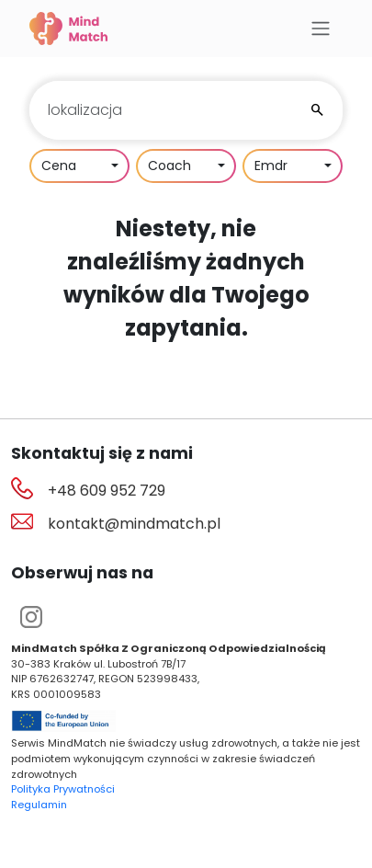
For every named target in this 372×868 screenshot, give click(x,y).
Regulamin (39, 805)
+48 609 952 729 (107, 491)
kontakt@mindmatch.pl (134, 524)
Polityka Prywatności (63, 789)
